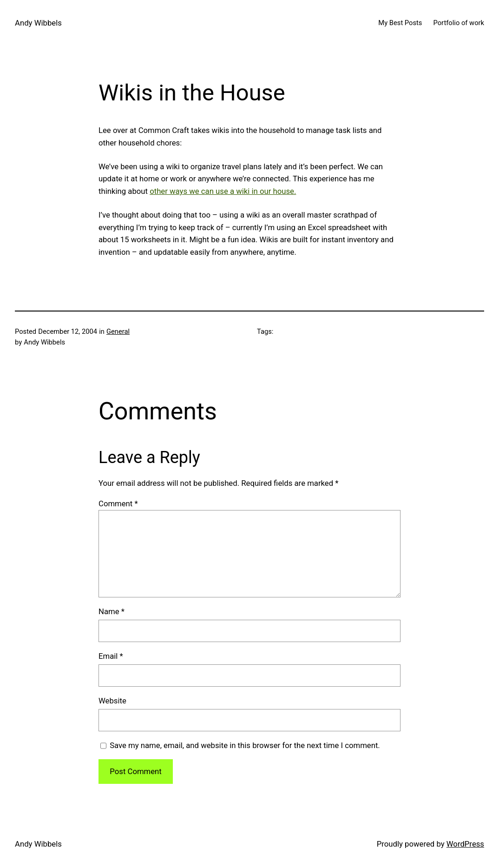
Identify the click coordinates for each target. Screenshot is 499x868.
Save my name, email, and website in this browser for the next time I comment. (245, 745)
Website (112, 701)
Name (112, 611)
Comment (118, 504)
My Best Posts (400, 23)
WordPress (465, 844)
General (118, 331)
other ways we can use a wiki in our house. (223, 191)
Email (111, 656)
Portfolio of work (459, 23)
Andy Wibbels (38, 23)
